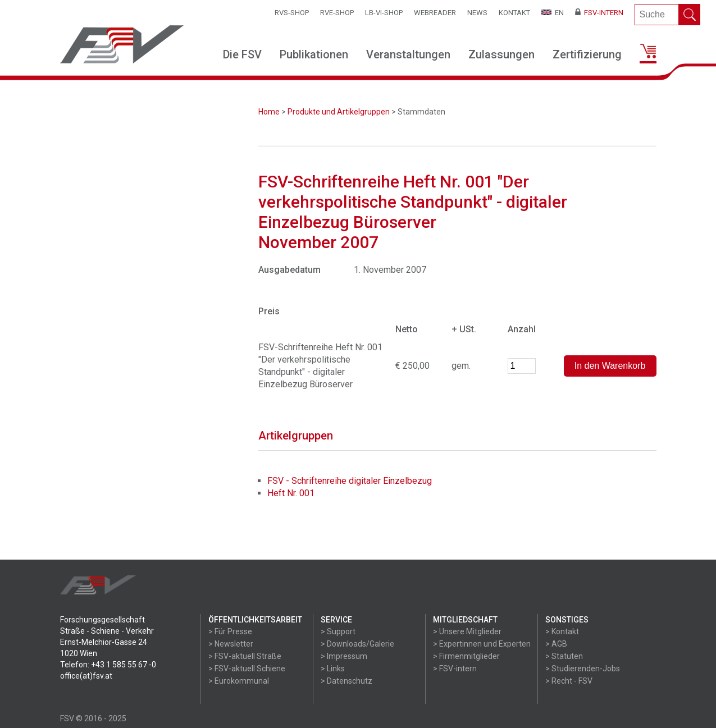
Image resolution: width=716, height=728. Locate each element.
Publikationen (314, 54)
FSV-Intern (599, 13)
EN (553, 13)
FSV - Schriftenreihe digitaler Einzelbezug (350, 481)
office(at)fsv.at (86, 676)
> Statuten (564, 656)
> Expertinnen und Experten (482, 644)
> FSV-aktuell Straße (245, 656)
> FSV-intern (455, 669)
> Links (333, 669)
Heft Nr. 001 (291, 493)
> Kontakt (562, 631)
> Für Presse (230, 631)
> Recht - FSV (569, 681)
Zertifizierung (587, 54)
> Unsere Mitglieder (467, 631)
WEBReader (435, 13)
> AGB (556, 644)
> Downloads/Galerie (357, 644)
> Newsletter (231, 644)
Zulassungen (501, 54)
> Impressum (344, 656)
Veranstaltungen (408, 54)
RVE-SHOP (337, 13)
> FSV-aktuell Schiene (247, 669)
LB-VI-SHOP (384, 13)
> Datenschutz (346, 681)
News (477, 13)
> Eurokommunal (239, 681)
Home (269, 112)
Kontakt (514, 13)
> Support (338, 631)
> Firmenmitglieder (466, 656)
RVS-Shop (292, 13)
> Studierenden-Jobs (583, 669)
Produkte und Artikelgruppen (339, 112)
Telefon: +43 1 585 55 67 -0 (108, 665)
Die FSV (242, 54)
